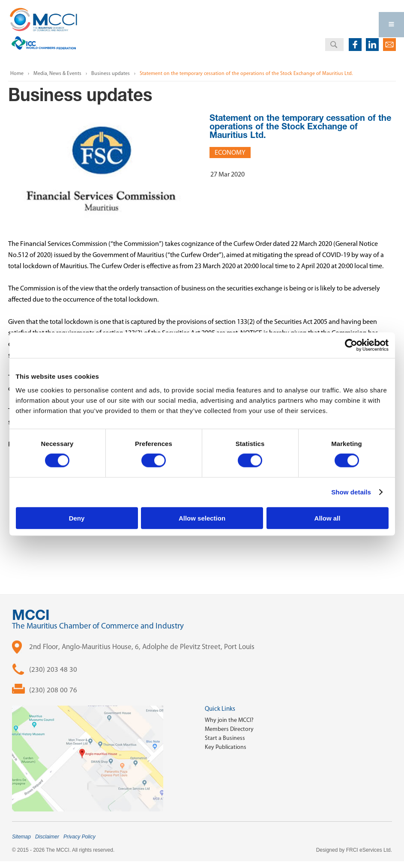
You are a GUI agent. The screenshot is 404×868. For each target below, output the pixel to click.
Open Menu (391, 25)
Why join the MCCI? (229, 720)
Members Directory (229, 729)
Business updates (111, 73)
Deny (77, 518)
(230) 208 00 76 (53, 690)
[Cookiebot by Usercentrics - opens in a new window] (351, 345)
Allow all (328, 518)
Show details (351, 492)
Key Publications (226, 747)
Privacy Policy (79, 837)
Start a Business (225, 738)
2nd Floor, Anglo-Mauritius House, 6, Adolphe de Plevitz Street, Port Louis (142, 647)
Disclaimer (47, 837)
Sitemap (21, 837)
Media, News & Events (57, 73)
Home (17, 73)
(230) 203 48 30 (53, 669)
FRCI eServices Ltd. (369, 850)
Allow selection (202, 518)
